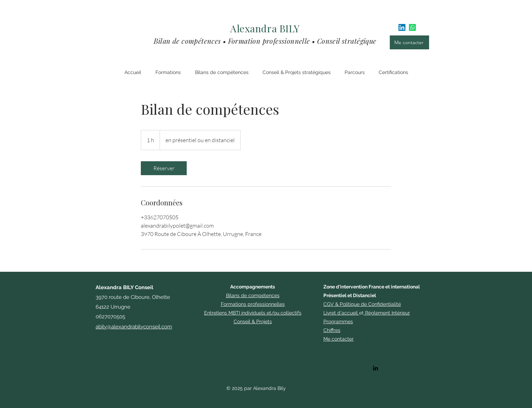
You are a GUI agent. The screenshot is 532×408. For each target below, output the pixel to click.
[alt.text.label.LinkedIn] (376, 368)
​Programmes (338, 321)
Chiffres (332, 330)
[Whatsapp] (412, 27)
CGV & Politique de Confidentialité (362, 304)
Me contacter (338, 339)
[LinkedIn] (402, 27)
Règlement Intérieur (388, 313)
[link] (164, 168)
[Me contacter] (409, 42)
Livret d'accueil (341, 313)
